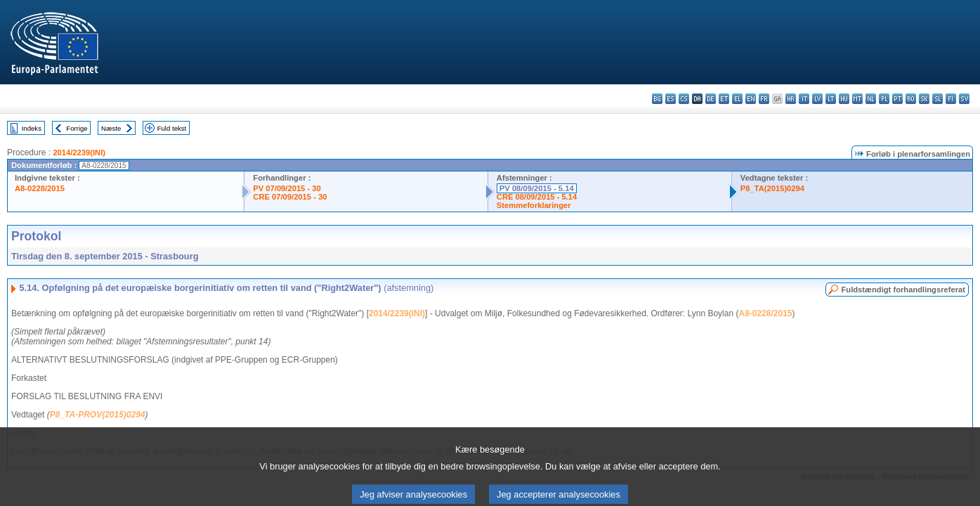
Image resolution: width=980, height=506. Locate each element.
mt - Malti (857, 99)
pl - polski (884, 99)
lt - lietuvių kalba (831, 99)
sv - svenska (964, 99)
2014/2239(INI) (79, 153)
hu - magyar (844, 99)
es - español (671, 99)
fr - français (764, 99)
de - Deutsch (711, 99)
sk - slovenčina (924, 99)
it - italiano (804, 99)
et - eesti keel (724, 99)
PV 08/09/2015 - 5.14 (537, 188)
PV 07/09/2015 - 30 (287, 188)
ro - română (911, 99)
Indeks (32, 128)
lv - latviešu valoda (817, 99)
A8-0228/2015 (40, 188)
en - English (751, 99)
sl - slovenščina (937, 99)
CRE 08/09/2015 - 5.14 (537, 197)
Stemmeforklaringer (534, 205)
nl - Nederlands (871, 99)
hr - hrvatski (791, 99)
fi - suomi (951, 99)
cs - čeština (684, 99)
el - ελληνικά (737, 99)
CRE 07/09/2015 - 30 (290, 197)
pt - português (897, 99)
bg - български (657, 99)
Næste (111, 128)
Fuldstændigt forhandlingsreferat (903, 290)
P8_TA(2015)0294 (772, 188)
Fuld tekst (172, 128)
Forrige (77, 128)
